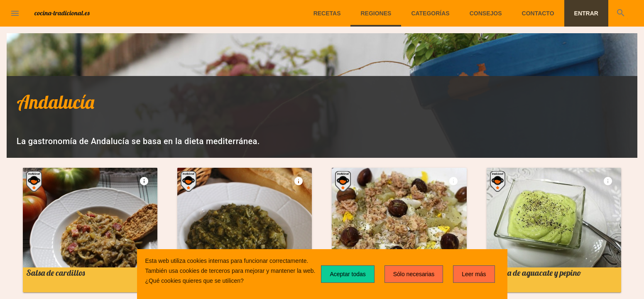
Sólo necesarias (414, 274)
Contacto (538, 13)
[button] (15, 13)
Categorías (430, 13)
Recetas (327, 13)
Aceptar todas (348, 274)
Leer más (474, 274)
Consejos (486, 13)
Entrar (586, 13)
